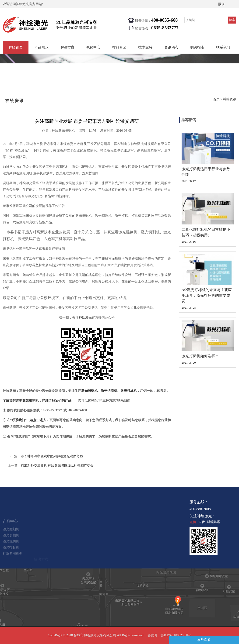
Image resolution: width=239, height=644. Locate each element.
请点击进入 (38, 420)
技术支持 (145, 47)
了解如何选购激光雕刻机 (21, 401)
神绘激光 (85, 318)
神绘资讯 (230, 99)
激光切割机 (109, 391)
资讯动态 (171, 47)
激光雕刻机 (89, 391)
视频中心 (93, 47)
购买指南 (197, 47)
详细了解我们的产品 (57, 401)
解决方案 (67, 47)
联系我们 (223, 47)
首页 (216, 99)
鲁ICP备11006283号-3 (176, 635)
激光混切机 (11, 554)
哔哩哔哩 (214, 522)
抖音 (202, 522)
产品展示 (42, 47)
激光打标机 (129, 391)
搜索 (232, 20)
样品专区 (119, 47)
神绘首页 (16, 47)
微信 (221, 4)
